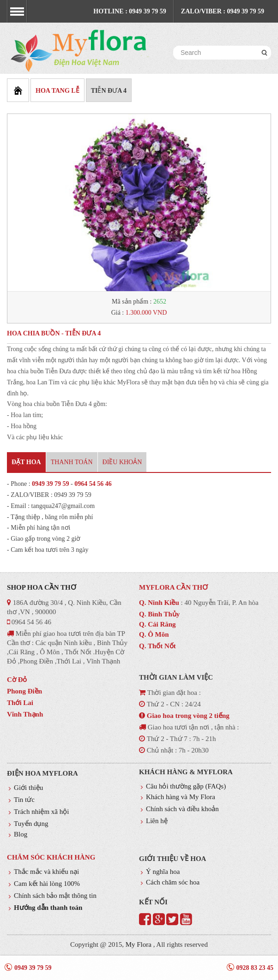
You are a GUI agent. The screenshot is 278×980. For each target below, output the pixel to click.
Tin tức (24, 800)
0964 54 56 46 (93, 484)
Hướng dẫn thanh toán (48, 908)
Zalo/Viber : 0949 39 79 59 (223, 11)
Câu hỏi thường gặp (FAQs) (186, 786)
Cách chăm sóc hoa (173, 882)
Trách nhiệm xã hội (41, 812)
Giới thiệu (28, 788)
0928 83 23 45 (255, 968)
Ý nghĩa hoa (163, 872)
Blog (21, 834)
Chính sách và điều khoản (182, 809)
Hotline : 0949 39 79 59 (130, 11)
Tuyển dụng (31, 824)
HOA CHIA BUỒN (33, 333)
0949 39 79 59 (51, 484)
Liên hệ (157, 821)
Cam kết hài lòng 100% (47, 884)
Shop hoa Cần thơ (42, 587)
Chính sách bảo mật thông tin (55, 896)
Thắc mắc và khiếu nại (46, 872)
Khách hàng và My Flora (181, 797)
